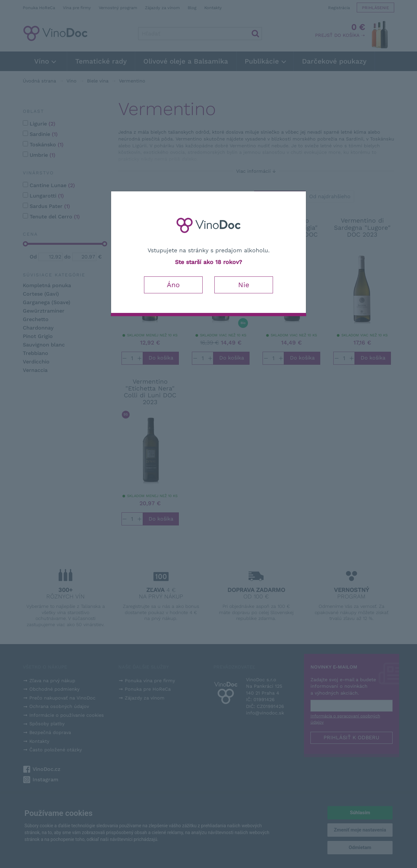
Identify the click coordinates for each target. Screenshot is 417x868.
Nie (244, 285)
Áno (173, 285)
